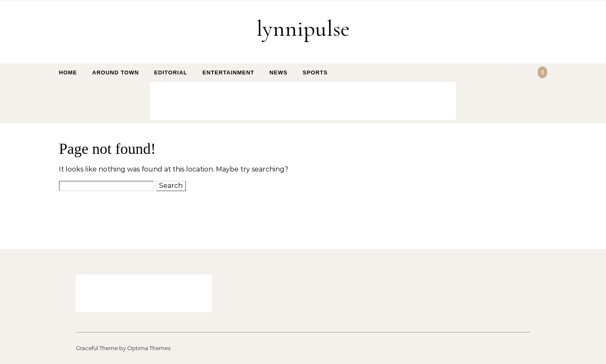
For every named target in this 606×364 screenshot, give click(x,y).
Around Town (116, 73)
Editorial (171, 73)
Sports (315, 73)
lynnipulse (303, 28)
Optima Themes (149, 348)
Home (68, 73)
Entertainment (228, 73)
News (278, 73)
